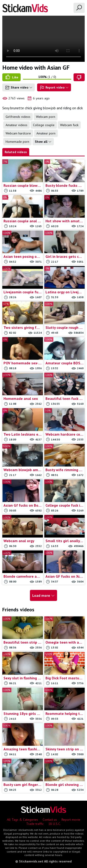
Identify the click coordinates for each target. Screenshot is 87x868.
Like (11, 77)
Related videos (16, 152)
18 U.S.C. (55, 824)
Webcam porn (46, 117)
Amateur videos (16, 125)
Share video (19, 88)
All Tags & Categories (23, 820)
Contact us (50, 820)
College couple (44, 125)
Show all (43, 142)
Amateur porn (46, 133)
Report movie (71, 820)
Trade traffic (35, 824)
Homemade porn (17, 142)
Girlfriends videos (18, 117)
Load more (43, 595)
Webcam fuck (69, 125)
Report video (54, 88)
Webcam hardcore (18, 133)
